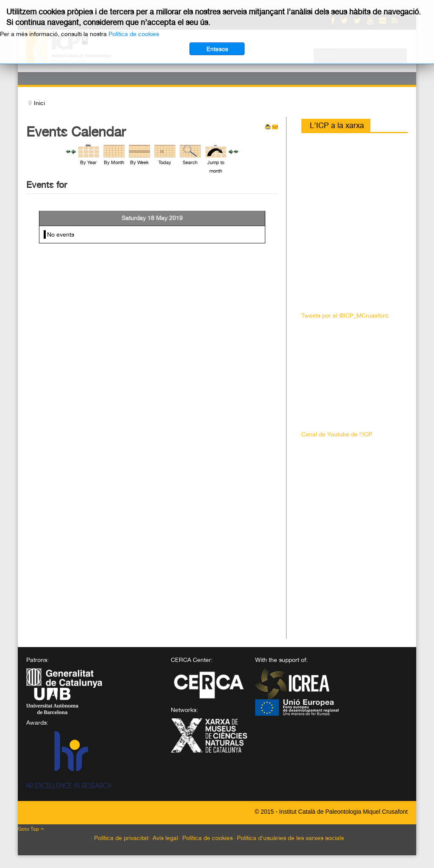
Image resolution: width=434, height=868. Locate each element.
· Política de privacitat (120, 838)
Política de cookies (134, 34)
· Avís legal (164, 838)
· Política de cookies (206, 838)
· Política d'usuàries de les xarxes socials (289, 838)
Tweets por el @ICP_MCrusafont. (345, 315)
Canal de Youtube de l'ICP (337, 434)
